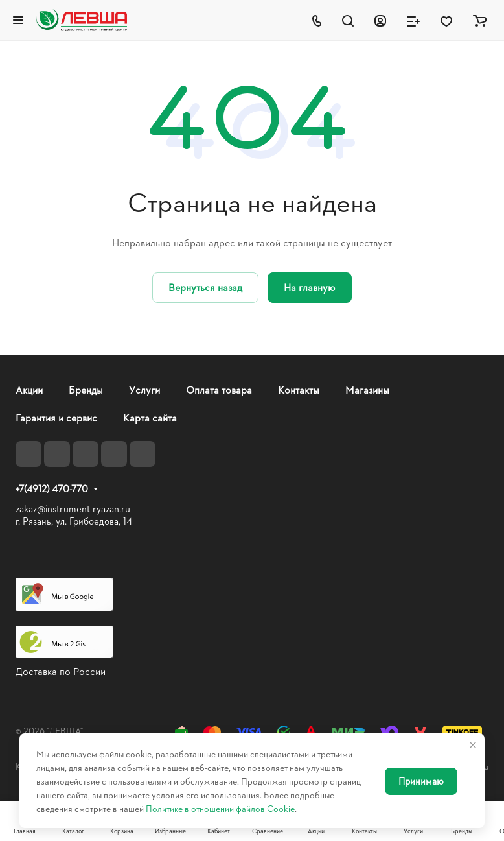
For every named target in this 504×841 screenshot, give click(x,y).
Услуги (144, 389)
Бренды (86, 389)
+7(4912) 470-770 (52, 489)
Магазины (367, 389)
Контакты (299, 389)
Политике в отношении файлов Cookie (220, 808)
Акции (29, 389)
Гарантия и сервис (56, 417)
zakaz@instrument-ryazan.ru (73, 509)
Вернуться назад (205, 287)
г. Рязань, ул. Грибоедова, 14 (74, 521)
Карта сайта (150, 417)
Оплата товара (219, 389)
